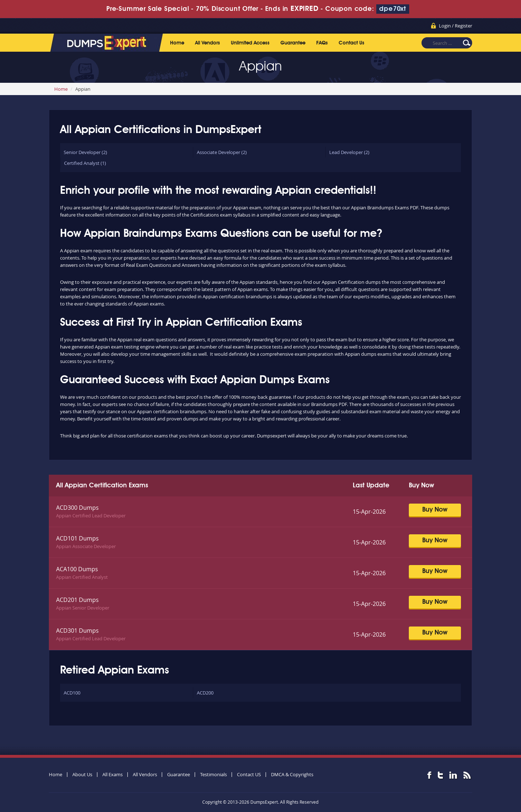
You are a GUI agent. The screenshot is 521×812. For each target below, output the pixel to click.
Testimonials (213, 774)
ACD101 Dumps (77, 538)
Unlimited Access (250, 43)
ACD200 (205, 693)
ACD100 (72, 693)
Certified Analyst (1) (85, 163)
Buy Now (435, 510)
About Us (82, 774)
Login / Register (456, 26)
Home (177, 43)
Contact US (249, 774)
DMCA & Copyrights (292, 774)
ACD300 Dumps (77, 508)
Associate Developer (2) (222, 152)
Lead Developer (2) (349, 152)
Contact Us (351, 43)
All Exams (113, 774)
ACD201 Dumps (77, 600)
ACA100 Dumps (77, 569)
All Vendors (207, 43)
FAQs (322, 43)
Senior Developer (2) (85, 152)
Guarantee (293, 43)
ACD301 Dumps (77, 631)
